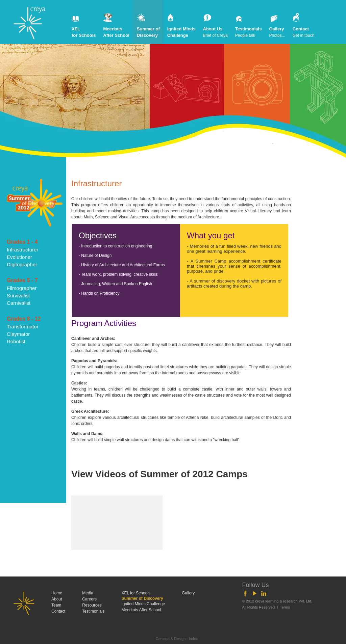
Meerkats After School (116, 26)
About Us (215, 26)
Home (57, 593)
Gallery (277, 26)
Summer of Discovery (148, 26)
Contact (304, 26)
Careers (89, 599)
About (57, 599)
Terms (285, 607)
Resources (92, 605)
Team (56, 605)
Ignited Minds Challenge (181, 26)
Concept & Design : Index (177, 639)
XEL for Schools (84, 26)
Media (88, 593)
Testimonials (249, 26)
